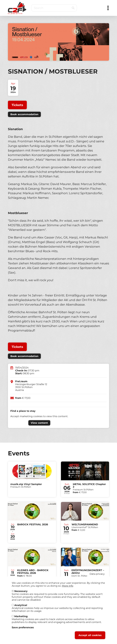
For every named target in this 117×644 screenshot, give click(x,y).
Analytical (21, 605)
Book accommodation (24, 114)
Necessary (21, 591)
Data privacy (97, 574)
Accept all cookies (90, 635)
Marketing (21, 616)
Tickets (17, 105)
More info (68, 586)
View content (39, 423)
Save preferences (23, 627)
